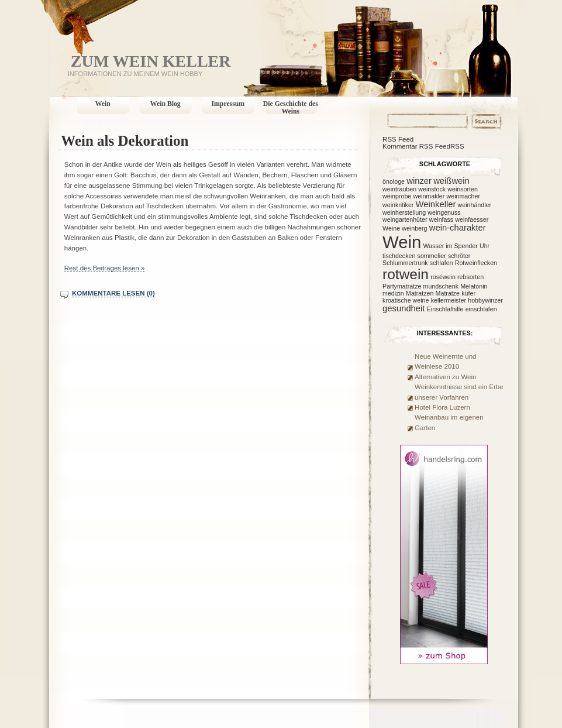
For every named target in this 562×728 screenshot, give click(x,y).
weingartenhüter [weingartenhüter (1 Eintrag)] (405, 219)
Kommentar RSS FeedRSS (423, 146)
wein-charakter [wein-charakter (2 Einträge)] (458, 228)
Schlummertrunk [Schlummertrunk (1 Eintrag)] (405, 263)
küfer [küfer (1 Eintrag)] (468, 293)
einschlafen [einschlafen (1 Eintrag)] (481, 309)
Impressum (228, 104)
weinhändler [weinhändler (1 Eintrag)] (475, 205)
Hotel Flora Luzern (442, 407)
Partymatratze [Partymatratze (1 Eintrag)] (402, 286)
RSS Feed (398, 139)
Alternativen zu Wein (445, 377)
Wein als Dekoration (125, 141)
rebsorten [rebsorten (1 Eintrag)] (470, 277)
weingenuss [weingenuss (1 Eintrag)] (444, 212)
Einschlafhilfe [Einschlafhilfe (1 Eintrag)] (445, 309)
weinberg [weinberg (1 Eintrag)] (414, 228)
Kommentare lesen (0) (113, 293)
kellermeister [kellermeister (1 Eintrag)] (449, 300)
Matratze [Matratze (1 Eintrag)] (448, 293)
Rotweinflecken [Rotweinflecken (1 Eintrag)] (476, 263)
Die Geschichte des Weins (291, 108)
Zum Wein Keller (151, 61)
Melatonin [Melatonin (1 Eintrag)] (474, 286)
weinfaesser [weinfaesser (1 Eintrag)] (472, 219)
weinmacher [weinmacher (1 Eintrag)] (463, 196)
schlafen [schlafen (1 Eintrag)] (442, 263)
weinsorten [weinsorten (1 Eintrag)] (463, 189)
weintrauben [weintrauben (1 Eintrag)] (399, 189)
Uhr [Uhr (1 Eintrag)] (485, 246)
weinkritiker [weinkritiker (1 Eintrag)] (398, 205)
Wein (103, 104)
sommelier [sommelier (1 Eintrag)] (432, 256)
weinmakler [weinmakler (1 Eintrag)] (429, 196)
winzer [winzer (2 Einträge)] (419, 181)
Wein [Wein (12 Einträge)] (402, 242)
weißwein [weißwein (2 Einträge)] (451, 181)
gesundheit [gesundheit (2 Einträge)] (404, 308)
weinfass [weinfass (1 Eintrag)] (441, 219)
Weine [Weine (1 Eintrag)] (391, 228)
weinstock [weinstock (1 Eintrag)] (432, 189)
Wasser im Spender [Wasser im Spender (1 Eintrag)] (451, 246)
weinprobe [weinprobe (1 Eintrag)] (397, 196)
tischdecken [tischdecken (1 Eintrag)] (399, 256)
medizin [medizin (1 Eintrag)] (393, 293)
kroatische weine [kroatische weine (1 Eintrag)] (406, 300)
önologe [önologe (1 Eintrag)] (394, 181)
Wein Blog (166, 104)
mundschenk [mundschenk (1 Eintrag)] (441, 286)
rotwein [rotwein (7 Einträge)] (406, 274)
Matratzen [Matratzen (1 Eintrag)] (420, 293)
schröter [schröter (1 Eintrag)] (459, 256)
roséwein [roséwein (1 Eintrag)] (443, 277)
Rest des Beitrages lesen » (105, 268)
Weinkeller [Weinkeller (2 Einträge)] (436, 204)
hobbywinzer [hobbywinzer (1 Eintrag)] (485, 300)
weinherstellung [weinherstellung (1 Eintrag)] (404, 212)
